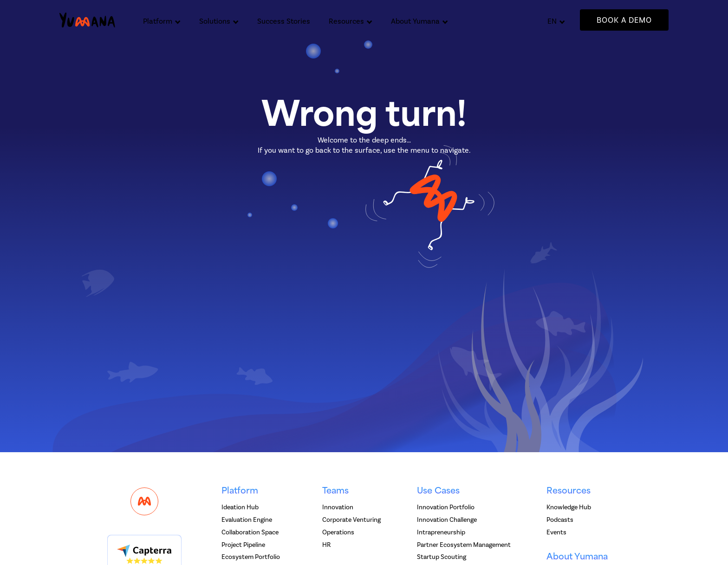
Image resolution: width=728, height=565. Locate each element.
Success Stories (284, 21)
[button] (162, 20)
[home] (87, 20)
